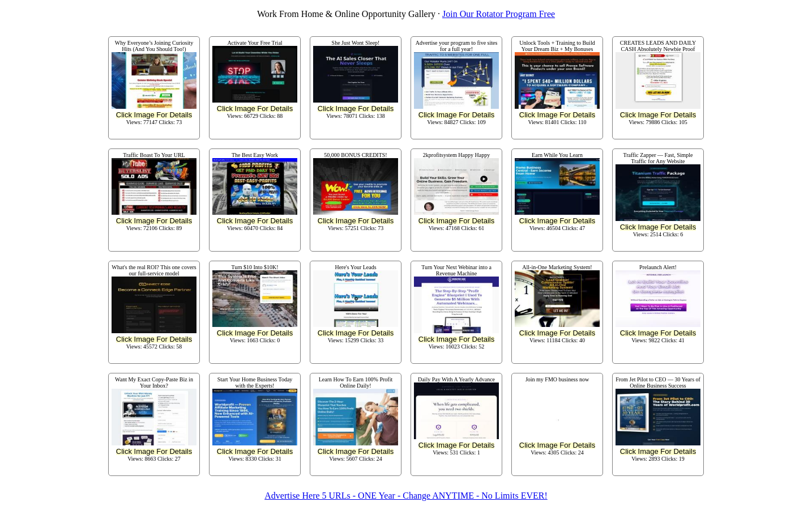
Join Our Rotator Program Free (499, 14)
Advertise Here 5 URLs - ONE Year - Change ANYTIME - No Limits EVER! (406, 496)
